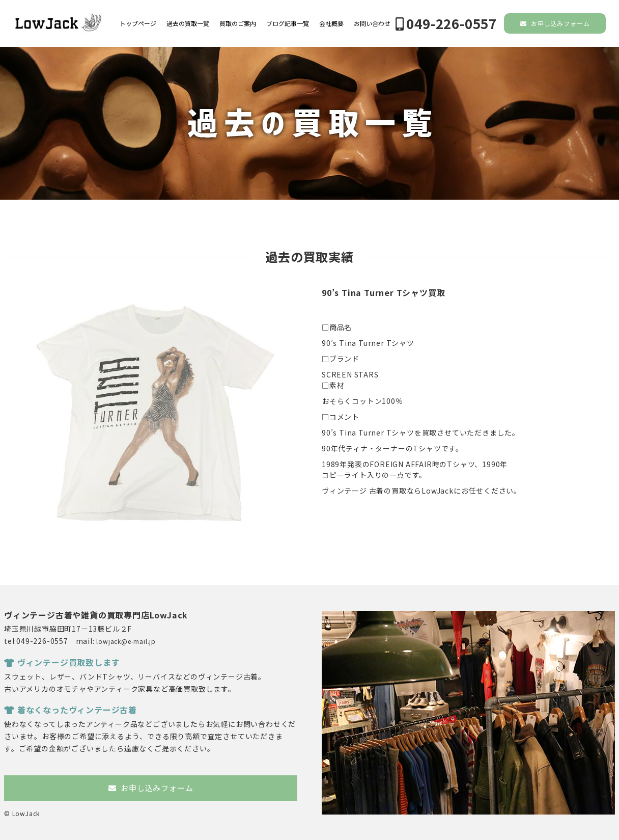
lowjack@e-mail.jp (126, 641)
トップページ (138, 23)
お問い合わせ (372, 23)
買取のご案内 (238, 23)
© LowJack (22, 813)
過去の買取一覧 (188, 23)
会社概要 (331, 23)
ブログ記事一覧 (288, 23)
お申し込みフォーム (555, 23)
